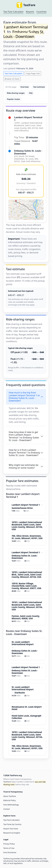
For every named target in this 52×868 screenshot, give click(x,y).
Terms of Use (9, 848)
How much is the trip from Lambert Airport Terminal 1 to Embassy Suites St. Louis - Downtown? (24, 397)
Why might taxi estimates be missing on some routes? (24, 466)
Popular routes (13, 99)
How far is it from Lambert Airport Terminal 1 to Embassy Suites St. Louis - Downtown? (24, 453)
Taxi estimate (39, 87)
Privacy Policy (9, 844)
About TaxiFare (10, 796)
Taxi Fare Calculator (13, 12)
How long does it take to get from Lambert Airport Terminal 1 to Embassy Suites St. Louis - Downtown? (24, 436)
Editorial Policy (9, 800)
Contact (7, 809)
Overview (25, 87)
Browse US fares (12, 79)
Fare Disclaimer (10, 852)
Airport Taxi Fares (11, 829)
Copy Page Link (33, 73)
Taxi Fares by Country (12, 824)
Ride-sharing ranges (16, 93)
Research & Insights (12, 833)
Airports (30, 12)
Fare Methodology (11, 805)
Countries (41, 12)
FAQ (31, 93)
